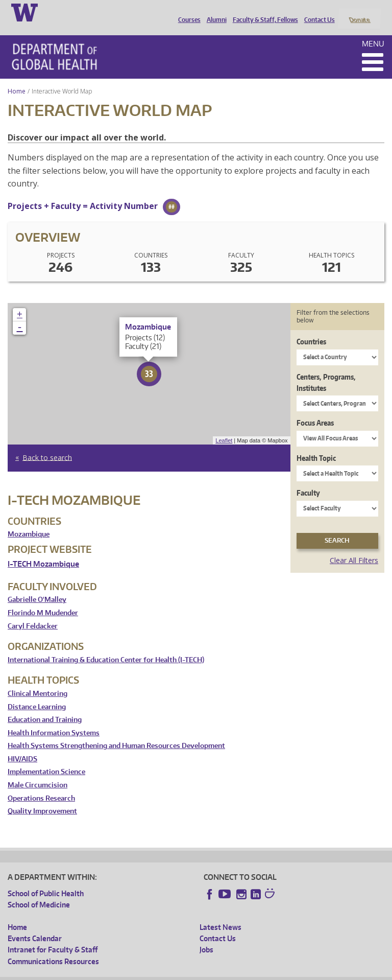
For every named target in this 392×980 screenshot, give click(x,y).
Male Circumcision (38, 772)
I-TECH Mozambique (43, 551)
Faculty (308, 480)
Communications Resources (53, 948)
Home (17, 77)
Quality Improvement (42, 798)
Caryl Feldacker (33, 612)
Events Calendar (35, 925)
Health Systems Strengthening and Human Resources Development (116, 732)
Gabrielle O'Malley (37, 586)
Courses (187, 12)
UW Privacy (143, 972)
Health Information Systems (54, 719)
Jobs (206, 936)
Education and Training (45, 706)
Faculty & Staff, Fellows (263, 12)
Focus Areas (315, 410)
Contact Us (317, 12)
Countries (311, 328)
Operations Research (41, 785)
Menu (373, 30)
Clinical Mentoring (38, 680)
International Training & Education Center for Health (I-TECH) (106, 646)
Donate (359, 12)
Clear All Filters (354, 546)
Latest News (220, 913)
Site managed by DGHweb (245, 972)
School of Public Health (46, 880)
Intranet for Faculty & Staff (53, 936)
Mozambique (29, 521)
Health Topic (316, 444)
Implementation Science (46, 759)
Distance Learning (37, 693)
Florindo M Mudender (43, 599)
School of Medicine (39, 891)
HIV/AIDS (22, 745)
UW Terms (184, 972)
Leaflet (224, 427)
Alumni (214, 12)
